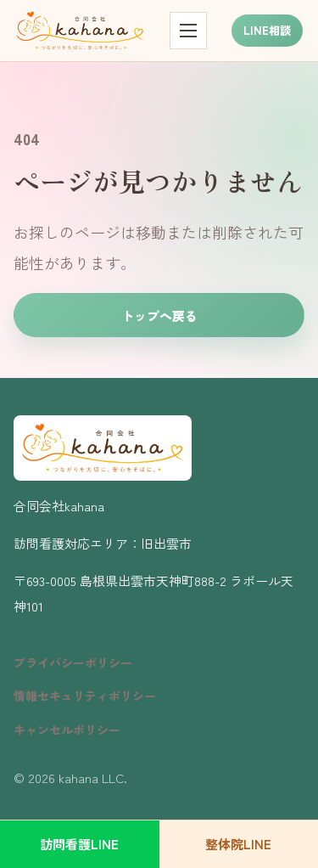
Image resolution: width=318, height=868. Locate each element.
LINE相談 (267, 30)
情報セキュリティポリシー (85, 696)
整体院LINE (238, 844)
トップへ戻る (159, 316)
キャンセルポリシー (67, 730)
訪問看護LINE (79, 844)
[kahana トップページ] (80, 31)
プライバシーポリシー (73, 662)
